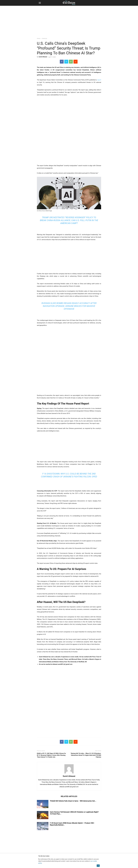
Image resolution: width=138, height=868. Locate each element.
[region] (69, 21)
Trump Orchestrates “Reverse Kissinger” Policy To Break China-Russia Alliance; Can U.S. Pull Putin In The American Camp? (69, 220)
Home (39, 38)
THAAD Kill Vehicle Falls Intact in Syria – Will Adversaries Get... (73, 801)
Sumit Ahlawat (43, 57)
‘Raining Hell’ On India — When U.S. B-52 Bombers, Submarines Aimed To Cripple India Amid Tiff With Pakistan (86, 755)
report (99, 80)
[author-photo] (69, 773)
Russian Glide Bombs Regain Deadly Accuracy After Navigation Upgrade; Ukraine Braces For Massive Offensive (69, 306)
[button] (40, 3)
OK (98, 866)
